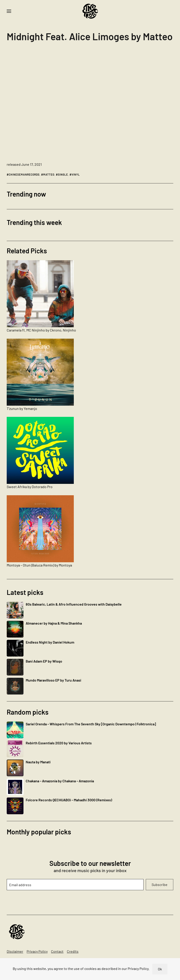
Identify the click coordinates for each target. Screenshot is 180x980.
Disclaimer (15, 951)
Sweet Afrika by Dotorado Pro (30, 487)
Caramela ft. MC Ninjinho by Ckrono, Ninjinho (41, 330)
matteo (49, 174)
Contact (57, 951)
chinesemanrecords (24, 174)
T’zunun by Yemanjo (22, 408)
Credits (73, 951)
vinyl (76, 174)
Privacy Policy (37, 951)
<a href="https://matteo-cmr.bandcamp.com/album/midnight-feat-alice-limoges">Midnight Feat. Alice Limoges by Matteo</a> (46, 103)
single (63, 174)
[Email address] (75, 885)
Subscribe (160, 885)
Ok (160, 969)
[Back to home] (90, 11)
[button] (9, 11)
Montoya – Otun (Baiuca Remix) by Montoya (39, 565)
